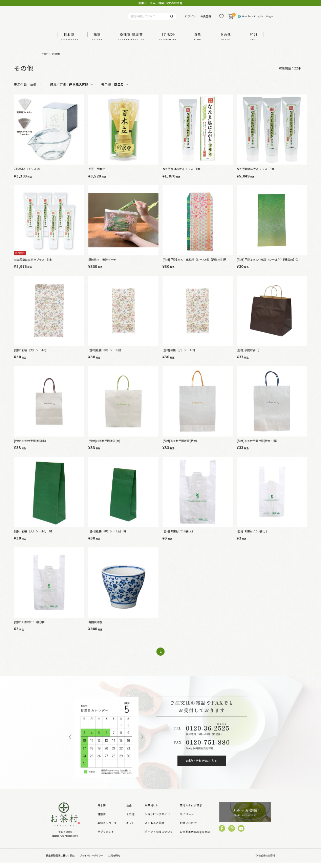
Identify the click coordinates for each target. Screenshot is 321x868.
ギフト (131, 828)
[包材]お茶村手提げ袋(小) (30, 446)
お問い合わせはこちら (202, 766)
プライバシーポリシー (91, 861)
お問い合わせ (188, 828)
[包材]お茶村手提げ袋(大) (104, 446)
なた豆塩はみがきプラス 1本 (181, 174)
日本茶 (102, 811)
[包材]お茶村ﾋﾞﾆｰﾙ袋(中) (29, 627)
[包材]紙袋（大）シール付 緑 (33, 536)
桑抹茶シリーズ (107, 828)
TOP (45, 59)
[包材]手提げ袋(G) (248, 355)
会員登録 (206, 19)
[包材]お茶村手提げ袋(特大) (180, 446)
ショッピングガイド (157, 819)
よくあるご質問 (154, 828)
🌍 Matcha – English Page (255, 19)
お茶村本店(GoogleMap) (196, 837)
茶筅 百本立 (97, 174)
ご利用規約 (114, 861)
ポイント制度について (159, 837)
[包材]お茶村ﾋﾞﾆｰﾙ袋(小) (252, 536)
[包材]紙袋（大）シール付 (30, 355)
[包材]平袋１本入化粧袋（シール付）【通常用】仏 (267, 265)
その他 (56, 59)
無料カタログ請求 (191, 811)
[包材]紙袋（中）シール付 (105, 355)
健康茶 (102, 819)
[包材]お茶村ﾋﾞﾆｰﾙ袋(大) (178, 536)
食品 (129, 811)
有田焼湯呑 (95, 627)
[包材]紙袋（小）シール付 (179, 355)
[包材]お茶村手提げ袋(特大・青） (258, 446)
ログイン (190, 19)
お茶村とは (152, 811)
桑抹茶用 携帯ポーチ (102, 265)
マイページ (187, 819)
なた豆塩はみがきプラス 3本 (255, 174)
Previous (70, 742)
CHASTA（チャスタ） (28, 174)
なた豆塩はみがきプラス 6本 (33, 265)
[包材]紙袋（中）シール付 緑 (108, 536)
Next (142, 742)
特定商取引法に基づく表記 (60, 861)
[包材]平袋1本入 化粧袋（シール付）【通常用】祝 (194, 265)
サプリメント (106, 837)
